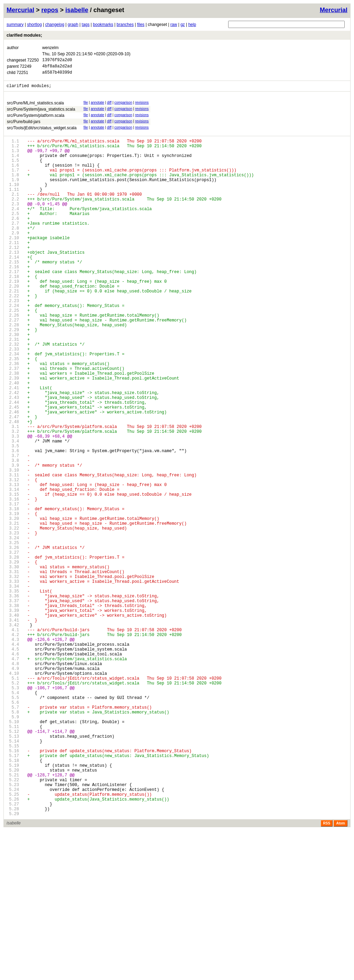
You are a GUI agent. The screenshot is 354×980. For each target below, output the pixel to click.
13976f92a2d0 (57, 61)
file (86, 107)
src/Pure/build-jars (24, 126)
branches (125, 25)
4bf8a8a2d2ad (57, 68)
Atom (341, 973)
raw (174, 25)
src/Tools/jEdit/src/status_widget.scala (42, 132)
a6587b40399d (57, 75)
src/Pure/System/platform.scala (36, 120)
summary (15, 25)
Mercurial (334, 10)
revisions (142, 107)
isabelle (77, 10)
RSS (327, 973)
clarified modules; (24, 35)
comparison (123, 107)
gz (183, 25)
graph (73, 25)
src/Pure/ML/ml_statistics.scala (35, 107)
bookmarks (103, 25)
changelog (55, 25)
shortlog (34, 25)
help (192, 25)
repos (50, 10)
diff (109, 107)
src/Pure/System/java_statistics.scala (41, 113)
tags (86, 25)
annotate (97, 107)
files (141, 25)
